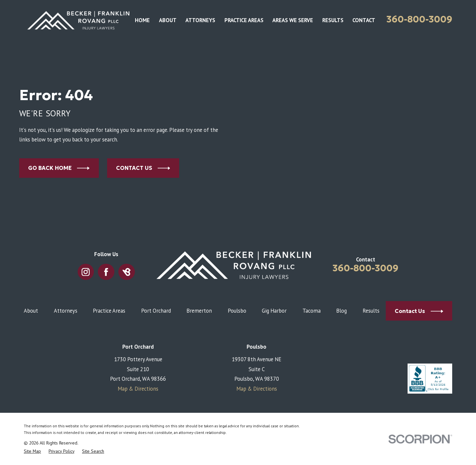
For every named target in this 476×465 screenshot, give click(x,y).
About (31, 311)
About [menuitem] (168, 20)
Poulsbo (237, 311)
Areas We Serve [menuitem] (293, 20)
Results (371, 311)
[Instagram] (86, 272)
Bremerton (199, 311)
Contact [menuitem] (364, 20)
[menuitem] (32, 451)
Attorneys (66, 311)
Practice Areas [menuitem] (244, 20)
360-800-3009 (419, 19)
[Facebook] (106, 272)
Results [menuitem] (333, 20)
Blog (341, 311)
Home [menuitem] (142, 20)
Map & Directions (138, 389)
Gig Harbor (274, 311)
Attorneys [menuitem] (200, 20)
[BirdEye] (127, 272)
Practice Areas (109, 311)
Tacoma (312, 311)
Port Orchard (156, 311)
